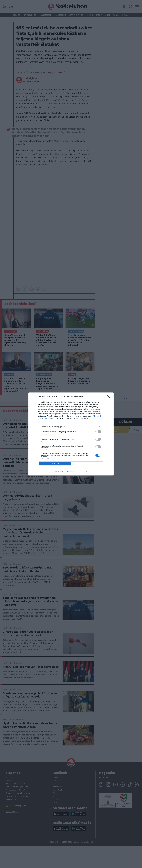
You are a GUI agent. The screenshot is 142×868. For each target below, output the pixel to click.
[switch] (98, 432)
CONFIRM (55, 463)
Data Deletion (59, 471)
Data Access (71, 471)
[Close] (109, 397)
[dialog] (71, 434)
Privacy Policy (83, 471)
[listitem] (71, 427)
